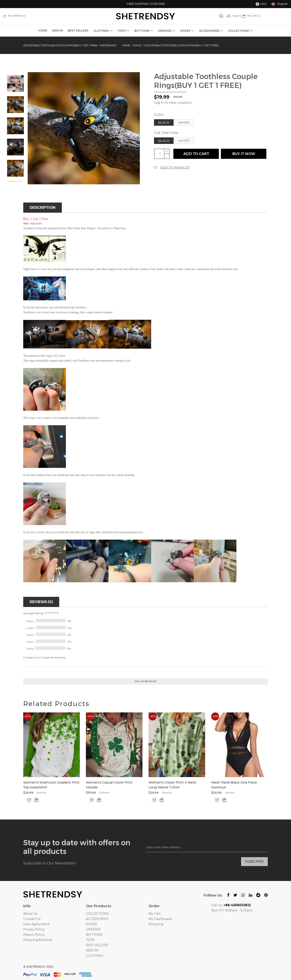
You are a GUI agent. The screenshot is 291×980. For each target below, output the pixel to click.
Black (164, 123)
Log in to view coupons (173, 103)
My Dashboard (160, 919)
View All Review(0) (145, 681)
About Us (30, 914)
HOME (43, 31)
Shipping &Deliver (38, 940)
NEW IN (57, 31)
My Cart (154, 914)
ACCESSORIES (211, 31)
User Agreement (36, 924)
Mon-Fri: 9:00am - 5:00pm (232, 910)
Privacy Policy (34, 929)
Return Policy (34, 935)
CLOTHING (103, 31)
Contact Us (32, 919)
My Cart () (251, 16)
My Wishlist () (14, 16)
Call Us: (231, 905)
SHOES (187, 31)
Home (126, 45)
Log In (234, 16)
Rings (137, 45)
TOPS (124, 31)
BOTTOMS (144, 31)
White (184, 123)
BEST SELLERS (78, 31)
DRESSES (167, 31)
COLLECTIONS (240, 31)
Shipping (156, 924)
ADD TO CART (196, 154)
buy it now (244, 154)
